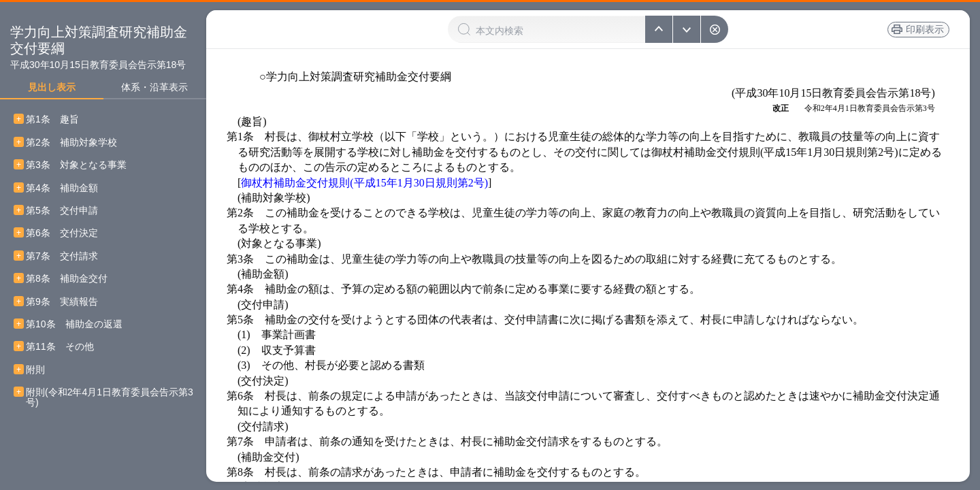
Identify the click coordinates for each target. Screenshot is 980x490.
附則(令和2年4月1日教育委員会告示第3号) (110, 397)
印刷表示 (925, 29)
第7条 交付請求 (62, 256)
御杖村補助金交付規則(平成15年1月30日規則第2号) (364, 183)
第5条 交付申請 (62, 211)
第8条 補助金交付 (67, 279)
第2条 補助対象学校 (71, 143)
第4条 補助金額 (62, 188)
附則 (35, 370)
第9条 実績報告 (62, 302)
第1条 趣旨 (52, 119)
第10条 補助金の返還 (74, 324)
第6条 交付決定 (62, 233)
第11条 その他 (60, 347)
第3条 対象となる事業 (76, 165)
